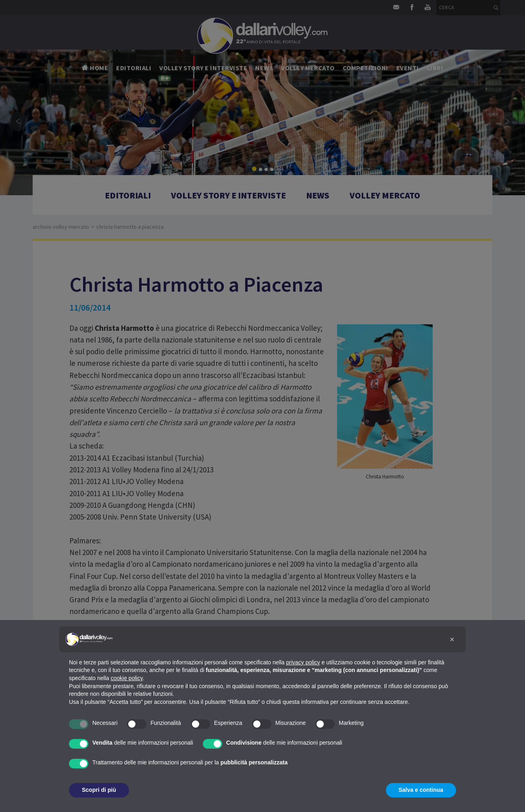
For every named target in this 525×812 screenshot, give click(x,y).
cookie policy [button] (127, 678)
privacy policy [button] (303, 662)
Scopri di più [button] (99, 790)
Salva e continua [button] (421, 790)
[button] (452, 639)
